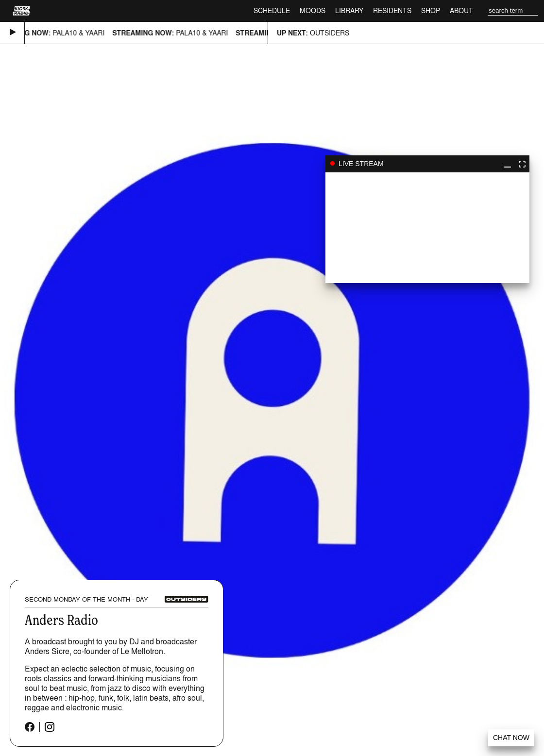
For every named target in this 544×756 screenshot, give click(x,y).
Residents (392, 10)
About (461, 10)
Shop (431, 10)
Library (349, 10)
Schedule (272, 10)
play (427, 228)
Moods (313, 10)
